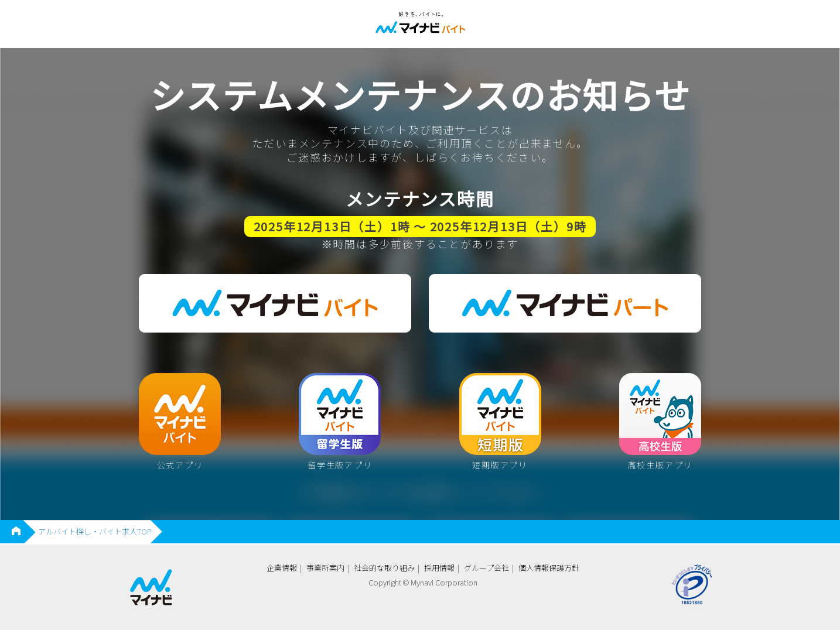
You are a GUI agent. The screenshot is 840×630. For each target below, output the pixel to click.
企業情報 (282, 568)
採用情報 (439, 568)
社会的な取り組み (384, 568)
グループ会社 (486, 568)
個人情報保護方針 (549, 568)
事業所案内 (325, 568)
